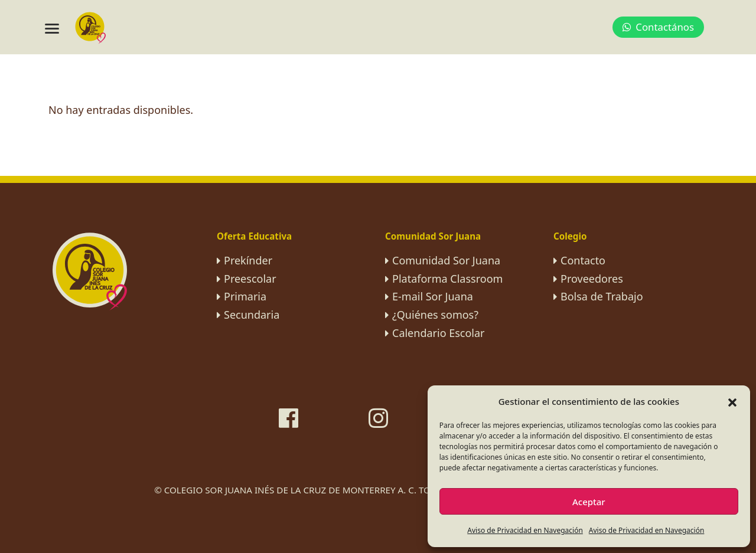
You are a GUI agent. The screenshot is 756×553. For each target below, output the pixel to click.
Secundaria (252, 315)
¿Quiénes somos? (435, 315)
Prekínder (248, 260)
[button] (732, 401)
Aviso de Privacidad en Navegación (525, 530)
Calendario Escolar (439, 333)
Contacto (583, 260)
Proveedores (592, 279)
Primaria (245, 296)
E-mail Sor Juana (433, 296)
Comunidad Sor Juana (446, 260)
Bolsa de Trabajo (602, 296)
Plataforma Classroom (447, 279)
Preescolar (250, 279)
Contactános (658, 27)
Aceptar (589, 502)
